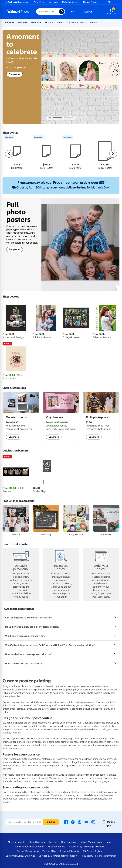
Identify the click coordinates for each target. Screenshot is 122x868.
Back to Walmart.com (17, 2)
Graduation (36, 22)
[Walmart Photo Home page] (18, 12)
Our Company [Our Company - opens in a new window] (68, 842)
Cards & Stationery (76, 22)
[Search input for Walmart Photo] (48, 12)
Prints (59, 22)
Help (73, 12)
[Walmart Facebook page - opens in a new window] (66, 822)
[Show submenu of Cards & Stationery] (86, 22)
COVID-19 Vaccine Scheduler (29, 847)
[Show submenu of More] (96, 22)
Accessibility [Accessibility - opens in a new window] (76, 847)
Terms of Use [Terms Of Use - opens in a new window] (49, 851)
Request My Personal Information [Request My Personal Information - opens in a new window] (99, 856)
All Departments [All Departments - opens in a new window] (16, 842)
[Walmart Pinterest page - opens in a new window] (80, 822)
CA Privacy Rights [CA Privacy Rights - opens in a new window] (92, 851)
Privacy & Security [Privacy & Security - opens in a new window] (70, 851)
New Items (22, 22)
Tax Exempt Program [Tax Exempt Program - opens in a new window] (93, 847)
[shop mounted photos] (21, 417)
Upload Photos (90, 2)
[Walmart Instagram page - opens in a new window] (93, 822)
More (92, 22)
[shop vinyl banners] (61, 417)
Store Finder (40, 2)
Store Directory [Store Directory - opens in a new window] (37, 842)
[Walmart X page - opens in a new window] (73, 822)
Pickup (48, 22)
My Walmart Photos (71, 2)
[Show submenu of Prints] (64, 22)
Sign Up (51, 822)
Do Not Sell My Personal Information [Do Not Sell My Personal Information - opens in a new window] (58, 856)
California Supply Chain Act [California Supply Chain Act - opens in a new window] (20, 856)
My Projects (54, 2)
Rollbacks (9, 22)
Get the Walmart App (28, 851)
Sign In (111, 2)
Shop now (15, 74)
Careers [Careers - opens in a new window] (53, 842)
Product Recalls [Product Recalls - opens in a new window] (57, 847)
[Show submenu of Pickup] (53, 22)
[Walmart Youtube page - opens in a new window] (86, 822)
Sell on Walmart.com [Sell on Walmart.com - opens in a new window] (91, 842)
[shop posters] (101, 417)
